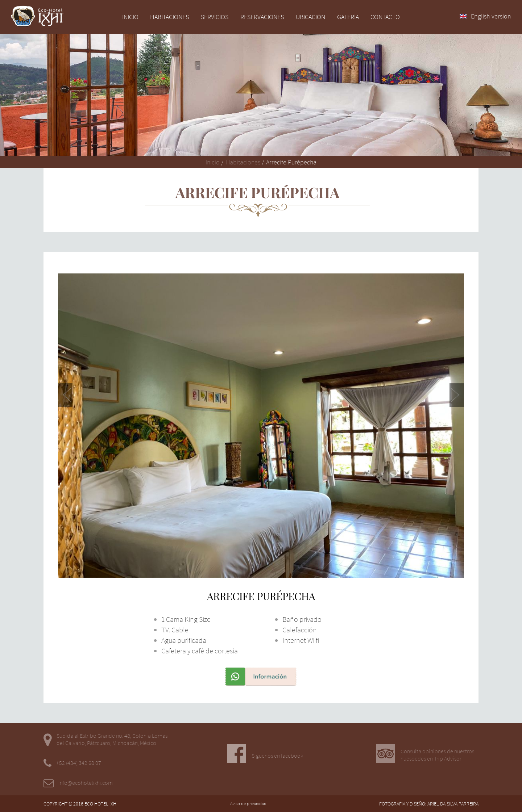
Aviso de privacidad (248, 803)
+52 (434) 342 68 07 (79, 763)
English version (485, 16)
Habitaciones (242, 162)
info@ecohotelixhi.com (86, 783)
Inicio (213, 162)
